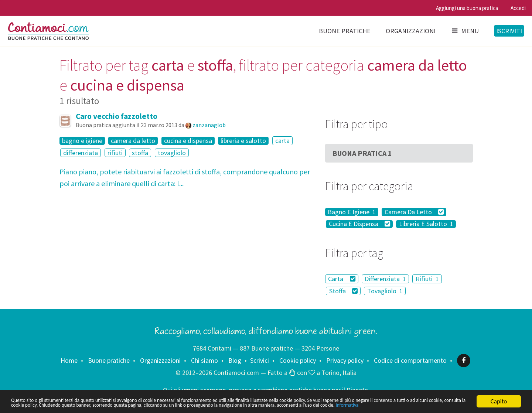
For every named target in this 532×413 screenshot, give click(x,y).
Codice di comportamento (410, 360)
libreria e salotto (243, 141)
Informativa (125, 405)
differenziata (81, 153)
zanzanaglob (209, 125)
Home (69, 360)
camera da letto (133, 141)
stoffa (140, 153)
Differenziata (385, 279)
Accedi (518, 8)
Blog (235, 360)
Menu (465, 31)
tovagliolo (172, 153)
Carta (342, 279)
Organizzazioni (411, 31)
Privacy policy (345, 360)
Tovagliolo (385, 291)
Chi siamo (204, 360)
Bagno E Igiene (352, 212)
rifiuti (115, 153)
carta (282, 141)
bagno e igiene (82, 141)
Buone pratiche (345, 31)
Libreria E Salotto (426, 224)
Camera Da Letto (414, 212)
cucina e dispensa (188, 141)
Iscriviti (509, 31)
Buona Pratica (362, 153)
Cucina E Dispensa (360, 224)
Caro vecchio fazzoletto (117, 116)
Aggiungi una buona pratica (467, 8)
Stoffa (344, 291)
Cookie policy (298, 360)
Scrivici (260, 360)
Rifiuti (427, 279)
